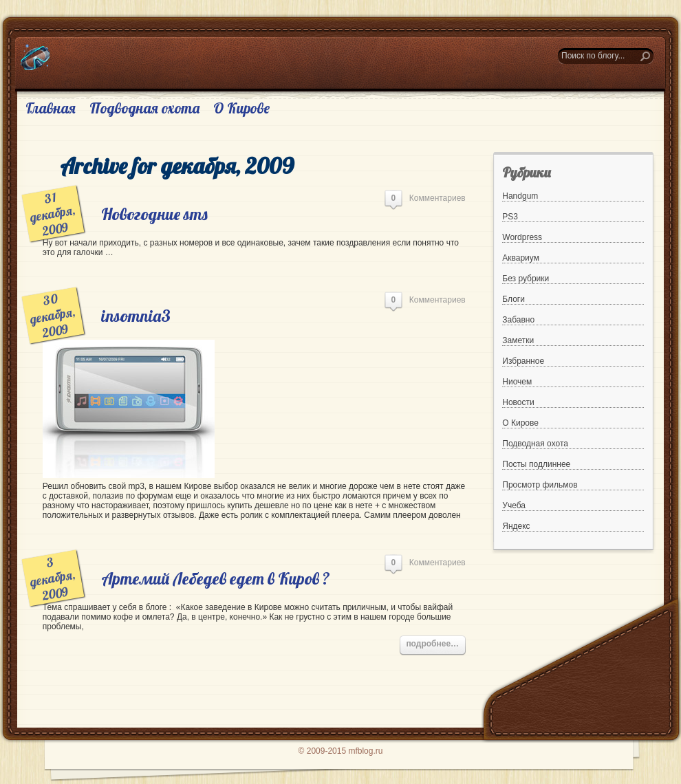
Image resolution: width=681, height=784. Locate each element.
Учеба (514, 505)
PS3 (510, 217)
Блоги (514, 299)
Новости (518, 402)
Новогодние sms (154, 214)
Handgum (520, 196)
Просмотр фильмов (540, 485)
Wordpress (522, 237)
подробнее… (432, 644)
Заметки (518, 340)
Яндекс (516, 526)
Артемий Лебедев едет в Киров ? (216, 578)
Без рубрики (526, 279)
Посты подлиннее (536, 464)
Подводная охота (144, 108)
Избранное (523, 361)
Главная (51, 108)
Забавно (518, 320)
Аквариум (521, 258)
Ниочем (517, 382)
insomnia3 (136, 316)
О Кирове (241, 108)
